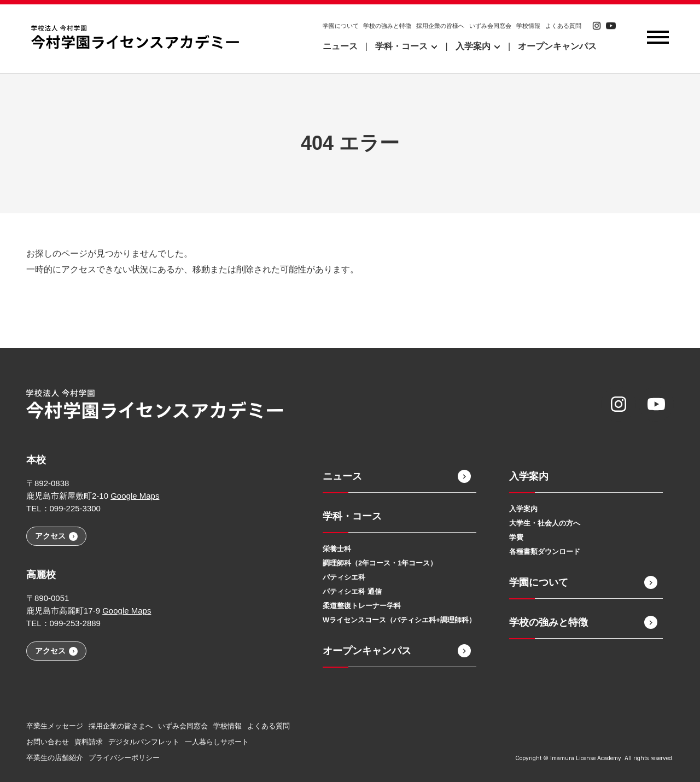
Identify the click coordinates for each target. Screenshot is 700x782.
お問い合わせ (48, 742)
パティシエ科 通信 (352, 591)
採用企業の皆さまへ (121, 726)
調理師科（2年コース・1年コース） (380, 563)
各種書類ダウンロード (545, 552)
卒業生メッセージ (55, 726)
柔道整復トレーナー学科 (362, 606)
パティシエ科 (344, 577)
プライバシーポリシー (124, 758)
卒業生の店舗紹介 (55, 758)
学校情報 (528, 26)
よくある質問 (563, 26)
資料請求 (89, 742)
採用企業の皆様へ (440, 26)
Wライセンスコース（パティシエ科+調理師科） (399, 620)
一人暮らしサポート (217, 742)
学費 (516, 537)
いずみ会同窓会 (490, 26)
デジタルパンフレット (144, 742)
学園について (341, 26)
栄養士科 (337, 549)
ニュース (340, 46)
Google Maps (135, 496)
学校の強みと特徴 (387, 26)
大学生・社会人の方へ (545, 523)
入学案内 (523, 509)
